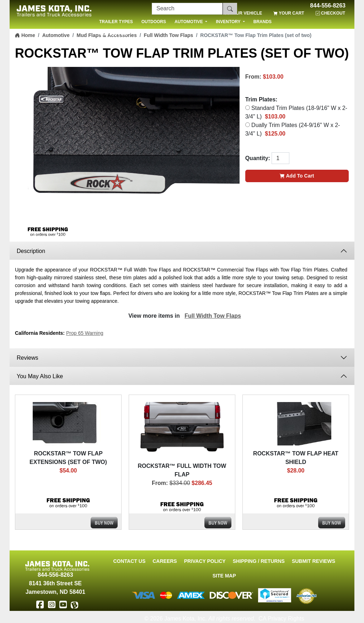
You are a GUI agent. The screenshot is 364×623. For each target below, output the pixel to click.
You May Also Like (40, 376)
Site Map (224, 576)
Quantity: (258, 158)
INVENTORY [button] (229, 22)
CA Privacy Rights (281, 619)
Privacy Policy (205, 561)
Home (25, 35)
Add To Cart (297, 176)
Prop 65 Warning (85, 333)
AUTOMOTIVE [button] (189, 22)
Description (31, 251)
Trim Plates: (261, 99)
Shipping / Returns (259, 561)
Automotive (56, 35)
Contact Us (129, 561)
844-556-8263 (328, 6)
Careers (165, 561)
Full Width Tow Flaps (213, 316)
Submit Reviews (314, 561)
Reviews (27, 358)
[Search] (187, 9)
